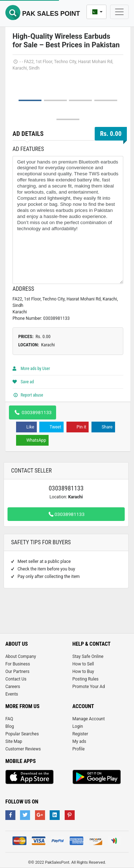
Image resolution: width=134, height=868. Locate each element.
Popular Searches (22, 734)
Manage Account (89, 719)
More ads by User (31, 369)
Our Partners (17, 672)
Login (78, 726)
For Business (18, 664)
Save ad (23, 382)
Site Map (14, 741)
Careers (13, 687)
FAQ (9, 719)
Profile (79, 749)
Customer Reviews (23, 749)
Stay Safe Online (88, 656)
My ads (80, 741)
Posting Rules (86, 679)
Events (12, 694)
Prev (22, 77)
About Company (21, 656)
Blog (10, 726)
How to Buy (83, 672)
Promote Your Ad (89, 687)
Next (114, 77)
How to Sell (83, 664)
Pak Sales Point (43, 14)
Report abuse (28, 395)
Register (80, 734)
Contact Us (16, 679)
